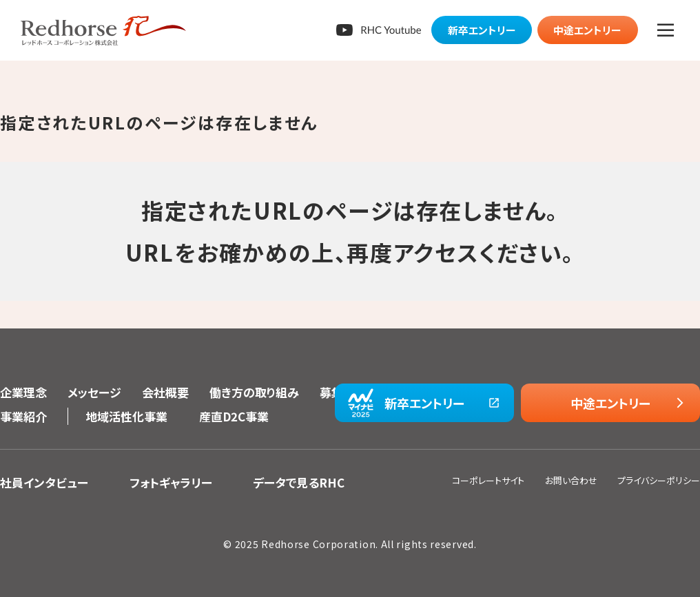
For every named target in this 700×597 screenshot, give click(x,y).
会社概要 (165, 392)
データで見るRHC (299, 482)
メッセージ (94, 392)
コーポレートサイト (488, 480)
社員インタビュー (44, 482)
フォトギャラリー (171, 482)
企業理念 (23, 392)
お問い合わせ (571, 480)
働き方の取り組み (254, 392)
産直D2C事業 (234, 416)
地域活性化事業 (126, 416)
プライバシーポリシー (659, 480)
